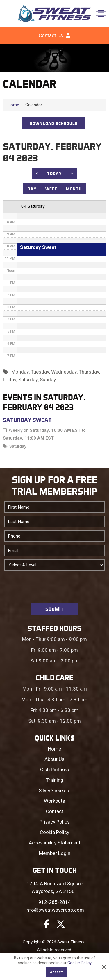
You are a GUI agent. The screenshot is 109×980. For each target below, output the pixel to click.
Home (13, 105)
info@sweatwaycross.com (55, 910)
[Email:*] (54, 551)
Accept (57, 972)
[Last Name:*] (54, 522)
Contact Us (51, 35)
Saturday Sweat (27, 420)
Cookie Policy (79, 963)
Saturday (18, 446)
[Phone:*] (54, 536)
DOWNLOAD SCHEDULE (54, 123)
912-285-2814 (55, 902)
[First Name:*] (54, 507)
